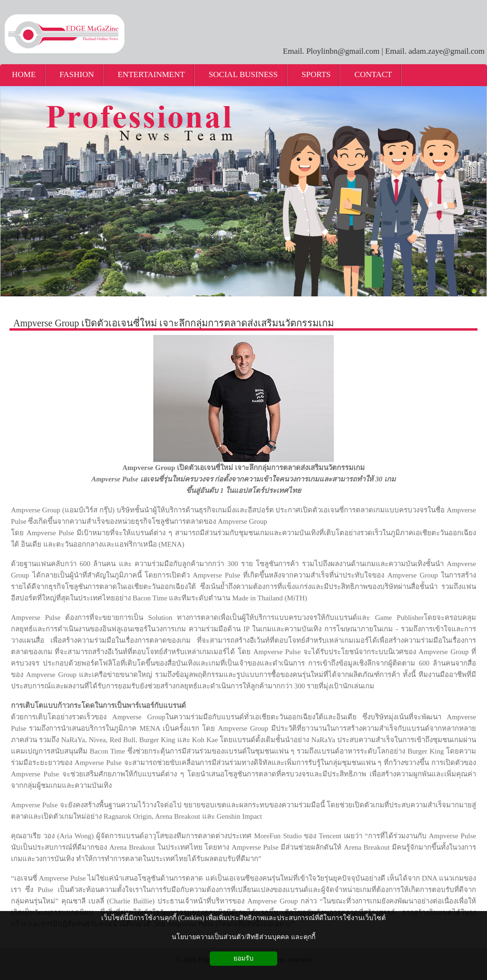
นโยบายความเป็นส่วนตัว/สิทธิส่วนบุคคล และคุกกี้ (243, 937)
